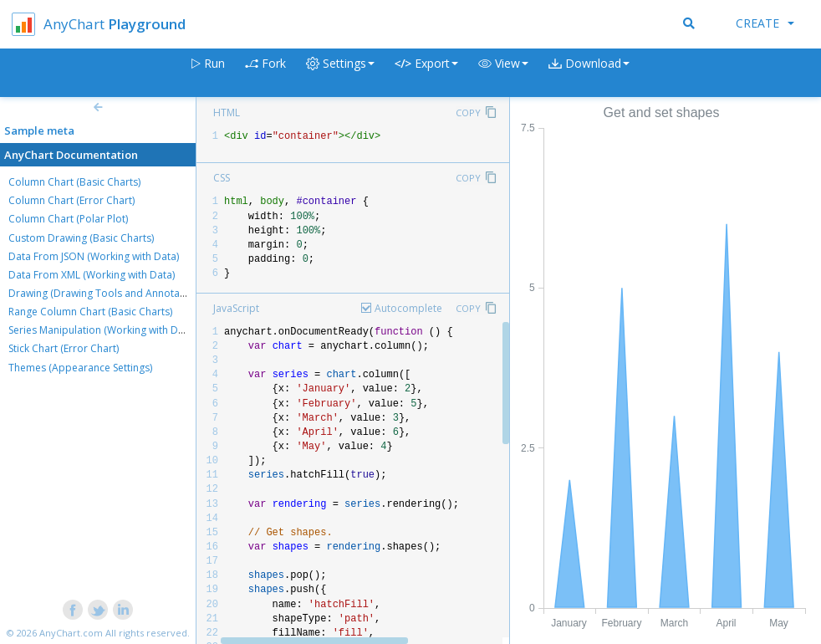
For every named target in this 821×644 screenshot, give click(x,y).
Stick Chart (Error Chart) (64, 348)
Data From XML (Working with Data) (92, 275)
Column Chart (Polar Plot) (68, 219)
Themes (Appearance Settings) (80, 368)
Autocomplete (408, 308)
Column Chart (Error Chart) (71, 200)
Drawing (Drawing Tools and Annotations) (107, 293)
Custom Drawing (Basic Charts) (81, 238)
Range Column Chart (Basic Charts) (90, 312)
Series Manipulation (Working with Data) (102, 330)
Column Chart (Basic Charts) (74, 182)
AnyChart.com (71, 633)
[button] (503, 73)
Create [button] (765, 23)
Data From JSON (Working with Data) (94, 256)
